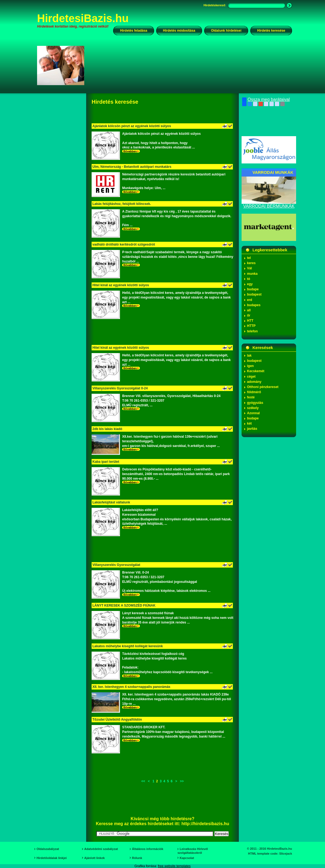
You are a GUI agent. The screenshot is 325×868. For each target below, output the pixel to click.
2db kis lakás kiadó (107, 429)
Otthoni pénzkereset (263, 387)
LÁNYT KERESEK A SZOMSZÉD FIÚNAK (124, 605)
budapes (254, 305)
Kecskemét (256, 371)
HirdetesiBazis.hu (83, 18)
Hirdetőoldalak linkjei (52, 858)
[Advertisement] (192, 65)
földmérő (254, 392)
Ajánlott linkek (94, 858)
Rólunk (137, 858)
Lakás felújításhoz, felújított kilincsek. (122, 204)
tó (249, 279)
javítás (252, 429)
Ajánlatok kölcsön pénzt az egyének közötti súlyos (132, 126)
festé (251, 397)
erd (250, 300)
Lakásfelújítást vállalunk (111, 502)
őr (249, 315)
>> (182, 781)
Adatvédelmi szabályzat (101, 849)
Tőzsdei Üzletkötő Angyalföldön (117, 720)
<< (143, 781)
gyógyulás (255, 403)
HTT (250, 321)
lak (249, 356)
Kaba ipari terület (106, 462)
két (249, 423)
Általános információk (148, 849)
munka (252, 274)
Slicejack (286, 854)
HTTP (251, 326)
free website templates (174, 866)
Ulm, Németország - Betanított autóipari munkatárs (132, 167)
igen (250, 366)
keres (251, 263)
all (249, 310)
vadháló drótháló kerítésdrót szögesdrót (124, 244)
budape (253, 289)
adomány (254, 382)
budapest (254, 294)
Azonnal (253, 413)
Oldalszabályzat (48, 849)
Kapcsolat (187, 858)
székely (253, 408)
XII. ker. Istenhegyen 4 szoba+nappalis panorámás (131, 687)
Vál (249, 268)
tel (249, 258)
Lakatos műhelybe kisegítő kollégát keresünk (128, 646)
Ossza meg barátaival (266, 100)
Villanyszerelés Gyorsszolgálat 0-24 (120, 388)
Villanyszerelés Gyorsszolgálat (116, 565)
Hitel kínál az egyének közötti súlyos (121, 285)
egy (250, 284)
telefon (252, 331)
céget (251, 377)
